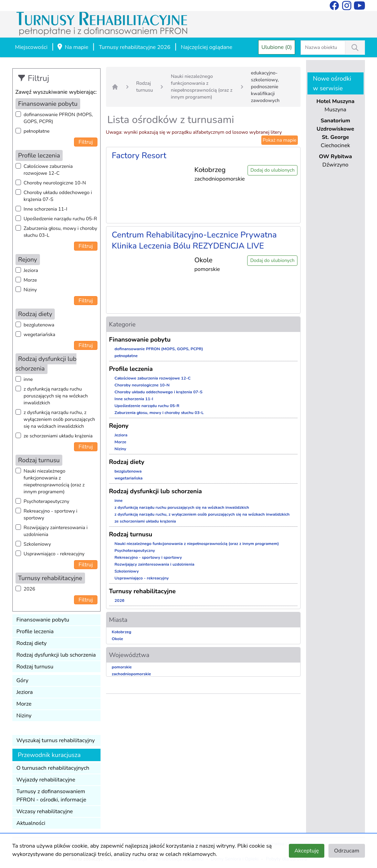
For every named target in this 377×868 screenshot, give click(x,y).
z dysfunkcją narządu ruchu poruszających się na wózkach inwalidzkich (56, 396)
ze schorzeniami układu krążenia (58, 436)
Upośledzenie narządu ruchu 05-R (60, 219)
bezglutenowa (39, 325)
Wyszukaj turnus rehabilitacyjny (56, 740)
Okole (118, 639)
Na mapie (72, 48)
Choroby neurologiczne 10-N (55, 183)
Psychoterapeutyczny (47, 501)
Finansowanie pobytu (43, 620)
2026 (30, 589)
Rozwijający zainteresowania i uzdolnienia (56, 531)
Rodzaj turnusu (35, 667)
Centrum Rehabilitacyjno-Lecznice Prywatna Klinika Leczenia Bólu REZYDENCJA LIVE (194, 240)
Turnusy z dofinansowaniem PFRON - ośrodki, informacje (51, 796)
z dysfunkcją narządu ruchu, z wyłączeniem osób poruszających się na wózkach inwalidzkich (59, 419)
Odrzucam (347, 851)
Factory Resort (139, 155)
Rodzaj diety (32, 643)
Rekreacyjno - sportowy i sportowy (51, 514)
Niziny (30, 290)
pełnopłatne (37, 131)
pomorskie (122, 667)
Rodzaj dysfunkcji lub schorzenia (56, 655)
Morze (30, 280)
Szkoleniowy (37, 544)
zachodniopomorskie (132, 674)
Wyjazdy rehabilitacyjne (46, 780)
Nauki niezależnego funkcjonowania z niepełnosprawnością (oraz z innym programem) (54, 481)
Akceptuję (307, 851)
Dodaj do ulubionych (273, 170)
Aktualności (31, 823)
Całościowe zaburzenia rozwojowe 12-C (48, 170)
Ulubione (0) (277, 47)
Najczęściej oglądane (206, 47)
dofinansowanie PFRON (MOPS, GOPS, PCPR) (58, 118)
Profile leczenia (35, 632)
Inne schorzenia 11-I (46, 209)
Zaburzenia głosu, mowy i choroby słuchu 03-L (61, 232)
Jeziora (31, 270)
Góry (23, 680)
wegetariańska (40, 335)
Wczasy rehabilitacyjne (45, 811)
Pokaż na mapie (280, 140)
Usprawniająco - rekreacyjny (54, 554)
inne (28, 379)
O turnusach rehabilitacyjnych (53, 768)
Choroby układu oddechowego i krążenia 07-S (58, 196)
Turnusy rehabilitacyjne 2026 (135, 47)
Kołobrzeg (122, 632)
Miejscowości (31, 47)
